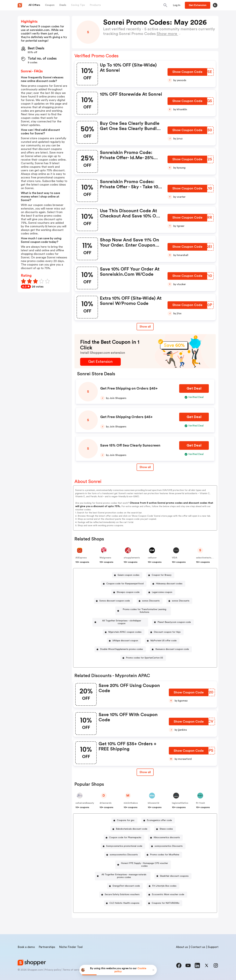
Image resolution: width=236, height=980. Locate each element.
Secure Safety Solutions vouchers (163, 884)
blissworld (153, 798)
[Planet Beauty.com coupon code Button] (173, 618)
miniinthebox (131, 798)
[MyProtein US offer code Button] (162, 635)
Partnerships (47, 945)
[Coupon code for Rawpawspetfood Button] (124, 584)
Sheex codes (166, 823)
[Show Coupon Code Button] (188, 73)
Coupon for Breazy (162, 575)
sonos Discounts (151, 601)
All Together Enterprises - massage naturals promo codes (144, 866)
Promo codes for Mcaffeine (165, 849)
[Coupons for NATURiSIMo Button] (143, 901)
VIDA (175, 558)
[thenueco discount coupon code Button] (171, 644)
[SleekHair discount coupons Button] (123, 875)
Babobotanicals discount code (132, 823)
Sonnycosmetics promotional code (124, 841)
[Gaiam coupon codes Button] (127, 575)
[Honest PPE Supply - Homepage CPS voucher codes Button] (143, 858)
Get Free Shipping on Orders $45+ (129, 388)
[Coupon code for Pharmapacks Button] (124, 832)
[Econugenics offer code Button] (158, 815)
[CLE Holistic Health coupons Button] (166, 892)
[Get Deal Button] (194, 388)
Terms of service (73, 967)
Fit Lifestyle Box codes (121, 884)
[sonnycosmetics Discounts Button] (167, 841)
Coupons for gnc (126, 815)
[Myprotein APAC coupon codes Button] (124, 627)
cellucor (152, 558)
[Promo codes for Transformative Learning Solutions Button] (143, 609)
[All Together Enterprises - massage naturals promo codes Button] (143, 866)
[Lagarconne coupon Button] (161, 592)
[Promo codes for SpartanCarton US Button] (143, 652)
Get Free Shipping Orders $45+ (126, 417)
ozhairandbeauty (85, 798)
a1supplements (132, 558)
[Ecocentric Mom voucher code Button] (122, 892)
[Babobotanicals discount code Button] (130, 824)
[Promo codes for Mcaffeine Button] (163, 849)
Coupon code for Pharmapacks (125, 832)
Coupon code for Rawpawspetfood (125, 584)
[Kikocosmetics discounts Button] (165, 832)
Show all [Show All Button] (145, 327)
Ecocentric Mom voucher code (123, 892)
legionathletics (180, 798)
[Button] (177, 5)
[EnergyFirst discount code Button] (164, 875)
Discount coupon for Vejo (167, 627)
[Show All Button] (145, 767)
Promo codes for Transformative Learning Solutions (144, 609)
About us (182, 945)
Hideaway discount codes (169, 584)
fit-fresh (200, 798)
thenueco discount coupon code (172, 644)
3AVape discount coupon (125, 635)
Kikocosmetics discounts (167, 832)
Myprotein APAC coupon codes (125, 627)
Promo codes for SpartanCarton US (144, 652)
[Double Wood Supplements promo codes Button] (120, 644)
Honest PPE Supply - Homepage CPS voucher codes (144, 858)
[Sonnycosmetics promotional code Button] (123, 841)
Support (213, 945)
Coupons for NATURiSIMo (144, 901)
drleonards (106, 798)
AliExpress (81, 558)
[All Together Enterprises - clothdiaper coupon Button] (120, 618)
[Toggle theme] (215, 5)
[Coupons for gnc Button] (124, 815)
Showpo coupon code (128, 592)
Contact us (198, 945)
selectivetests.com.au (208, 558)
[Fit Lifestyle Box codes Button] (120, 884)
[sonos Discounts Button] (150, 601)
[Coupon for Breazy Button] (160, 575)
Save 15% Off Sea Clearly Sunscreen (130, 445)
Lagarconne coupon (162, 592)
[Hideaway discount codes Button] (168, 584)
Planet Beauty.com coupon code (174, 618)
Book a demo (26, 945)
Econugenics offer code (159, 815)
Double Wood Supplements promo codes (121, 644)
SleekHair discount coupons (125, 875)
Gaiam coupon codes (128, 575)
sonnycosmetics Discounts (169, 841)
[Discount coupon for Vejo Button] (166, 627)
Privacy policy (53, 967)
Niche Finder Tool (71, 945)
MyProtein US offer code (163, 635)
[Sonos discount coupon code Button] (113, 601)
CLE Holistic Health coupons (167, 892)
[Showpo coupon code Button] (127, 592)
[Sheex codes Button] (165, 824)
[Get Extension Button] (100, 362)
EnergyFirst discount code (165, 875)
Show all (145, 767)
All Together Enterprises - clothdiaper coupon (122, 618)
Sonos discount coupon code (115, 601)
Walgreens (105, 558)
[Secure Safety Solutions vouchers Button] (161, 884)
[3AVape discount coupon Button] (124, 635)
